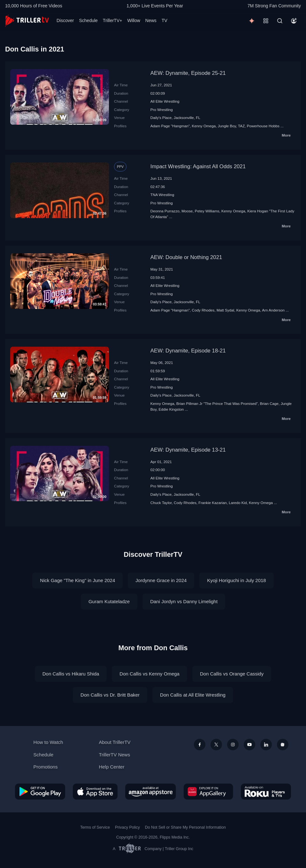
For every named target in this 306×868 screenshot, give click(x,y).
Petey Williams (207, 211)
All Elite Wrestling (165, 101)
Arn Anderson (273, 310)
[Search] (280, 21)
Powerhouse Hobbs (263, 126)
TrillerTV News (114, 755)
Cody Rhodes (203, 310)
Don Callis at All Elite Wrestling (193, 695)
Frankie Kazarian (212, 503)
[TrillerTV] (27, 21)
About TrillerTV (115, 742)
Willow (134, 20)
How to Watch (48, 742)
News (151, 20)
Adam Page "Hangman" (170, 126)
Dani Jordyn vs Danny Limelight (184, 601)
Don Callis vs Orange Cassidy (232, 674)
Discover (65, 20)
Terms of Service (95, 827)
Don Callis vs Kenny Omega (149, 674)
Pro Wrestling (162, 110)
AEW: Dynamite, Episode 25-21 (188, 73)
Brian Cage (269, 403)
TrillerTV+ (113, 20)
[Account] (294, 21)
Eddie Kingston (171, 409)
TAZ (241, 126)
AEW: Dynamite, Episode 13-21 (188, 450)
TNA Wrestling (162, 195)
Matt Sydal (225, 310)
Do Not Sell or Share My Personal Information (185, 827)
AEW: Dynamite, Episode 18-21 (188, 351)
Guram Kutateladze (109, 601)
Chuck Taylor (161, 503)
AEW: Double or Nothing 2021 (186, 257)
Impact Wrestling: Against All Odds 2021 (198, 166)
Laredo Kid (238, 503)
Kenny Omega (204, 126)
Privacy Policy (127, 827)
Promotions (46, 767)
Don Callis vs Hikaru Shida (71, 674)
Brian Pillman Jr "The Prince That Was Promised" (217, 403)
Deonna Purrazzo (165, 211)
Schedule (88, 20)
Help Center (111, 767)
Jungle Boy (227, 126)
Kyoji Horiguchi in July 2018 (236, 580)
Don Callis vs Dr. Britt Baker (110, 695)
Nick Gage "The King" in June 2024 (77, 580)
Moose (187, 211)
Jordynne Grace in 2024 (161, 580)
